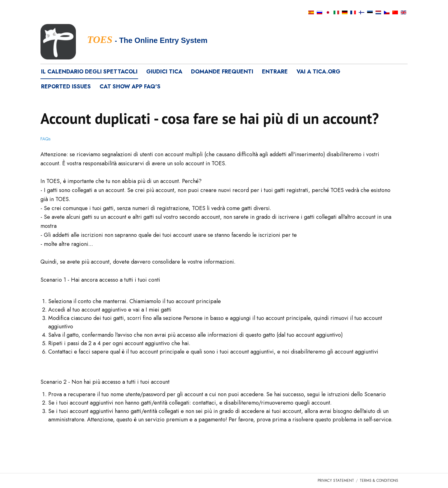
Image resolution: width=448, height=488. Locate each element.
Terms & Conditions (379, 481)
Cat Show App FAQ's (130, 87)
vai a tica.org (318, 72)
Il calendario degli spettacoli (89, 72)
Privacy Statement (336, 481)
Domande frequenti (222, 72)
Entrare (275, 72)
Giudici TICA (164, 72)
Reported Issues (66, 87)
